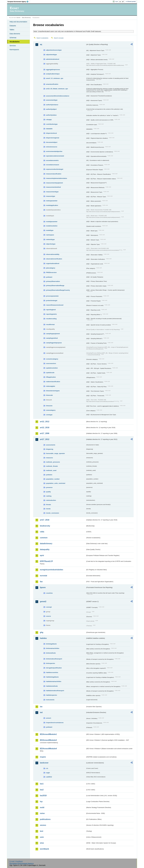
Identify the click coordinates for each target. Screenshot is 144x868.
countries (49, 593)
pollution (49, 475)
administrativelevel (53, 59)
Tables (12, 30)
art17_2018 (45, 520)
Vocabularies (15, 42)
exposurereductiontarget (55, 169)
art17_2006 (45, 433)
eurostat (44, 576)
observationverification (54, 259)
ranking (49, 496)
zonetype (49, 415)
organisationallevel (53, 263)
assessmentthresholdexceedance (58, 96)
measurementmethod (53, 187)
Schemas (13, 38)
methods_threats (52, 466)
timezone (49, 406)
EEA (19, 2)
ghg (42, 632)
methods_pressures (53, 462)
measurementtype (52, 192)
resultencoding (51, 319)
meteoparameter (52, 201)
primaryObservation (53, 281)
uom (42, 837)
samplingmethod (52, 338)
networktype (50, 239)
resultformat (50, 324)
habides (43, 638)
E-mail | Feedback (16, 861)
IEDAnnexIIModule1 (48, 734)
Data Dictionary (26, 18)
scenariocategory (52, 359)
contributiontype (52, 124)
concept (49, 607)
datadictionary (46, 544)
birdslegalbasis (51, 644)
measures (50, 458)
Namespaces (14, 50)
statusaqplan (51, 386)
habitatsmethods (52, 686)
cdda (42, 532)
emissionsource (52, 147)
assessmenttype (52, 100)
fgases (43, 587)
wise (42, 843)
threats (49, 505)
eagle (48, 773)
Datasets (13, 26)
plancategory (51, 268)
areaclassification (52, 84)
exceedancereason (53, 165)
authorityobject (51, 109)
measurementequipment (55, 183)
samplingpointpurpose (54, 343)
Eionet (18, 18)
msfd (42, 807)
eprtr (42, 555)
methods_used (51, 470)
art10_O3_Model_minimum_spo (57, 89)
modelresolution (52, 226)
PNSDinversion (51, 272)
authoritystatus (51, 115)
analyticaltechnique (53, 74)
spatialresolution (52, 368)
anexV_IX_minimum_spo (55, 78)
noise (42, 813)
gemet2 (43, 602)
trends (48, 509)
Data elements (15, 34)
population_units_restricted (56, 483)
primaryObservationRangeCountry (58, 290)
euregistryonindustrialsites (52, 570)
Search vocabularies (42, 38)
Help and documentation (18, 22)
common (44, 538)
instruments (50, 700)
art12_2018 (45, 428)
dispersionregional (53, 138)
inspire (43, 757)
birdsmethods (51, 653)
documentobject (52, 142)
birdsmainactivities (53, 648)
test (42, 831)
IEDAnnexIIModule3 (48, 740)
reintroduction (51, 500)
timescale (49, 395)
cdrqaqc (49, 120)
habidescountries (52, 672)
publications (45, 819)
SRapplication (51, 377)
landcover (44, 763)
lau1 (42, 784)
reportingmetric (52, 314)
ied (41, 712)
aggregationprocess (53, 70)
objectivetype (51, 244)
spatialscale (50, 373)
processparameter (52, 296)
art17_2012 (45, 439)
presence (49, 487)
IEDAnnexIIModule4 (48, 749)
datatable (49, 129)
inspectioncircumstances (55, 723)
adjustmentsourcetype (54, 50)
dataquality (45, 549)
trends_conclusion (53, 513)
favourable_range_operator (56, 453)
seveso (43, 825)
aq (41, 44)
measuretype (51, 196)
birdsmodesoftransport (54, 659)
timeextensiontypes (53, 391)
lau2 (42, 790)
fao (41, 582)
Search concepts (59, 38)
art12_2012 (45, 422)
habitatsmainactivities (54, 681)
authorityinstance (52, 105)
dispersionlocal (52, 133)
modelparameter (52, 222)
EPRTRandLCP (46, 561)
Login (116, 1)
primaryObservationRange (55, 286)
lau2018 (43, 796)
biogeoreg (50, 449)
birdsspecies (51, 663)
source (49, 616)
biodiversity (45, 526)
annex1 (49, 718)
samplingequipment (53, 334)
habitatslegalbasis (52, 677)
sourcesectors (51, 363)
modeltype (50, 230)
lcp (41, 802)
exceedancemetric (52, 160)
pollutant (49, 277)
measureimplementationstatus (57, 178)
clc (47, 768)
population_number (53, 479)
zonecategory (51, 410)
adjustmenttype (52, 55)
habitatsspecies (52, 695)
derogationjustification (54, 668)
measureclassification (54, 174)
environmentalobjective (54, 151)
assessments (51, 445)
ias (41, 707)
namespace (50, 235)
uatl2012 (49, 777)
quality (49, 492)
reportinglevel (51, 310)
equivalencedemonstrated (55, 156)
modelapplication (52, 205)
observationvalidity (53, 254)
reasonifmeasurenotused (55, 305)
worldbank (44, 849)
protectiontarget (52, 301)
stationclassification (53, 382)
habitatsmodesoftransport (55, 691)
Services (13, 46)
